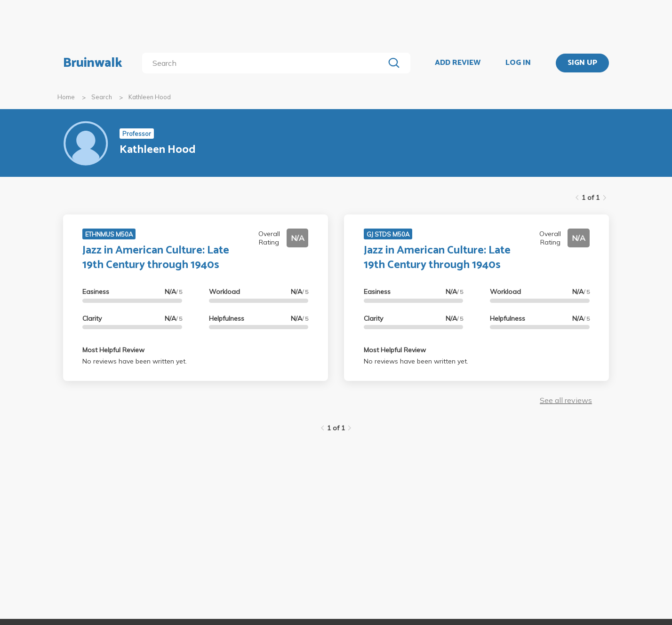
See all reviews (566, 400)
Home (66, 97)
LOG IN (518, 63)
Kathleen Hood (150, 97)
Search (102, 97)
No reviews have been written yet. (135, 361)
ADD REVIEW (458, 63)
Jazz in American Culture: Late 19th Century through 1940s (156, 258)
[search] (265, 63)
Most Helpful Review (113, 350)
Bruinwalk (93, 63)
